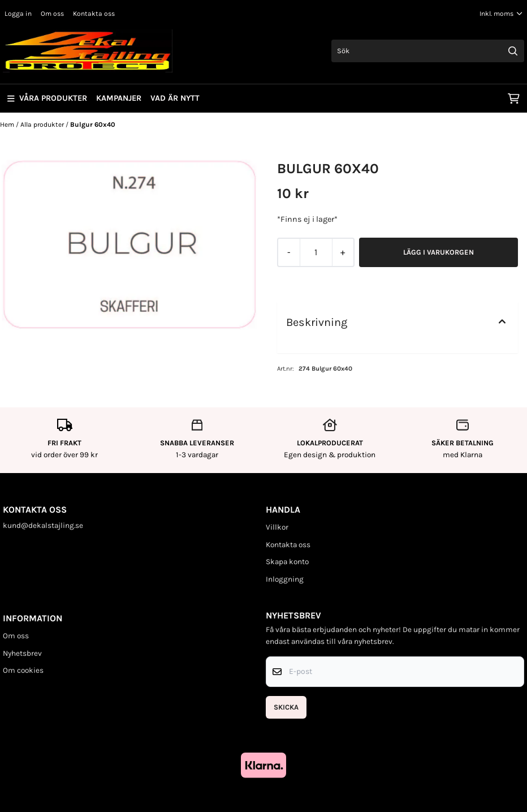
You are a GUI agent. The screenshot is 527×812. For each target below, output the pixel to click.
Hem (8, 124)
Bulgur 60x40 (93, 124)
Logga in (18, 14)
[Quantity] (316, 252)
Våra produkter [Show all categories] (47, 98)
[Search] (513, 51)
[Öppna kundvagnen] (514, 98)
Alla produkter (43, 124)
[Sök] (428, 51)
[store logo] (88, 51)
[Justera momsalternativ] (501, 14)
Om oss (52, 14)
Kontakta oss (94, 14)
